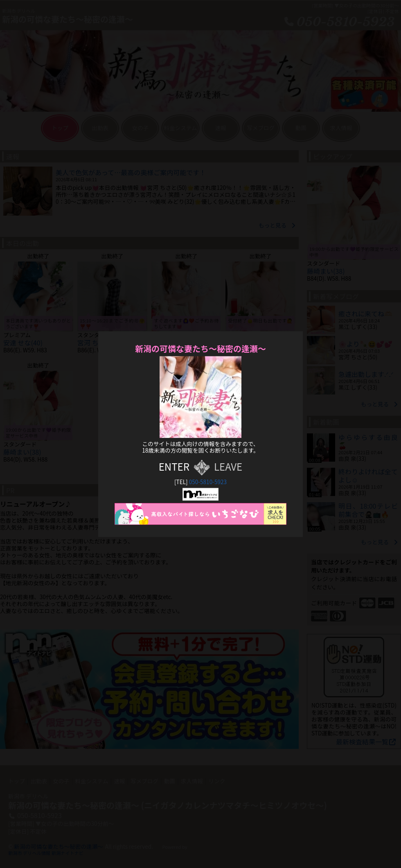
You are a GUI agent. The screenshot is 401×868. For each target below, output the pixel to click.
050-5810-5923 (208, 482)
